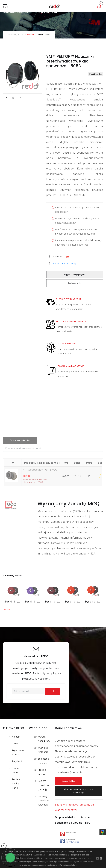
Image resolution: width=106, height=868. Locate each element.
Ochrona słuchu (44, 35)
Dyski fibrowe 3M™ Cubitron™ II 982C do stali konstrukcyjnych (13, 602)
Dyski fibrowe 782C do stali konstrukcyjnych (53, 602)
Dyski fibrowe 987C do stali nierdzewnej (73, 602)
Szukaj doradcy (75, 283)
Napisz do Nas (68, 781)
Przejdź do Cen (96, 74)
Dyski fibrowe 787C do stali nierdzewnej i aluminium (93, 602)
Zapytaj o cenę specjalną (75, 275)
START (21, 35)
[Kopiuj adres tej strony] (64, 264)
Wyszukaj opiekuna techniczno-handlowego (78, 791)
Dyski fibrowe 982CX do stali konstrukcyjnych (33, 602)
